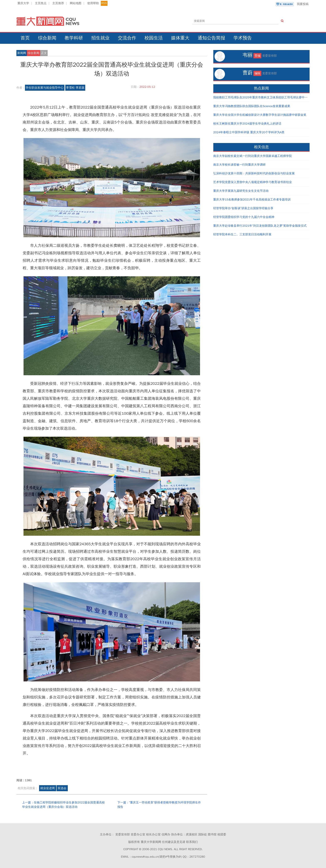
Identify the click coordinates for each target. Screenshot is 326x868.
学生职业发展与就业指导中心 (45, 88)
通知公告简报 (211, 38)
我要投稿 (292, 4)
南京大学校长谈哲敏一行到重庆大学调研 (240, 165)
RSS (104, 3)
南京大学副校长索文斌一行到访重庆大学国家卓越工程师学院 (253, 156)
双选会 (62, 788)
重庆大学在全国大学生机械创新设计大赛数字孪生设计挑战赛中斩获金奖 (260, 115)
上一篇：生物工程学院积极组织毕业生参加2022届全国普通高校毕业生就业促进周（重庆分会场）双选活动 (63, 805)
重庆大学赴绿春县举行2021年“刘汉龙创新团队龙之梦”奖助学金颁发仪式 (260, 226)
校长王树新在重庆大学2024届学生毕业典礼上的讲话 (247, 124)
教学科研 (74, 38)
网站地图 (76, 3)
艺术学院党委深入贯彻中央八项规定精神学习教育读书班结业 (253, 182)
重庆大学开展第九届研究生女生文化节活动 (241, 191)
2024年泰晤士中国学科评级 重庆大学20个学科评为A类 (249, 132)
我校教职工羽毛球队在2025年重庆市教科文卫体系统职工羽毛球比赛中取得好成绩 (266, 97)
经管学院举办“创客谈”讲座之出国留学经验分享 (243, 208)
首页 (25, 38)
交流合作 (127, 38)
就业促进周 (48, 788)
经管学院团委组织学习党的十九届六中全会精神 (244, 217)
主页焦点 (41, 3)
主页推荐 (58, 3)
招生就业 (100, 38)
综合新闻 (47, 38)
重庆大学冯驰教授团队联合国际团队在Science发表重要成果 (252, 106)
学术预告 (243, 38)
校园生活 (154, 38)
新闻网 (22, 53)
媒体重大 (180, 38)
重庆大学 (23, 3)
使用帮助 (93, 3)
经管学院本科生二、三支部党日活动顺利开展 (242, 234)
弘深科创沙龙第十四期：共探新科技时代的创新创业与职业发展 (254, 173)
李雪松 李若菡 (75, 88)
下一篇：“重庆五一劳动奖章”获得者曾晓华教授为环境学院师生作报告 (159, 805)
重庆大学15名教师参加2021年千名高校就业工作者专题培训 (252, 200)
